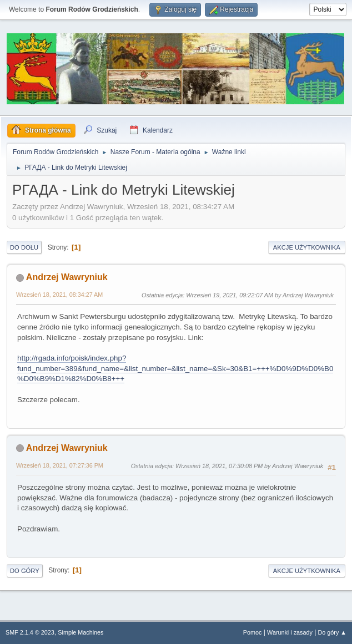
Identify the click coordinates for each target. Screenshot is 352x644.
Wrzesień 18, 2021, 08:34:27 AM (59, 295)
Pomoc (253, 632)
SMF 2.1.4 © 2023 (30, 632)
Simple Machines (81, 632)
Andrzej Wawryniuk (67, 277)
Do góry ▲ (332, 632)
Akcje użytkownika (307, 247)
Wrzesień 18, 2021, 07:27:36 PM (60, 465)
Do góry (25, 571)
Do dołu (24, 247)
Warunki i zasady (290, 632)
